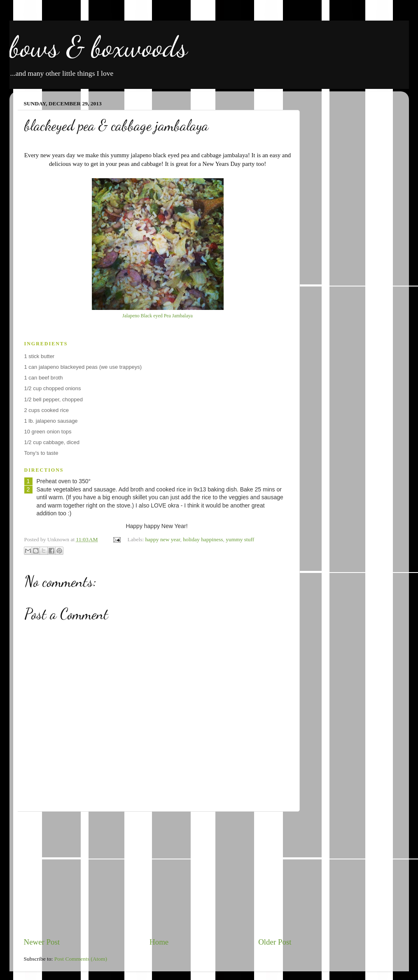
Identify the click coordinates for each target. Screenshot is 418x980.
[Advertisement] (158, 874)
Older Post (275, 942)
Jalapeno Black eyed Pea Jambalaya (158, 316)
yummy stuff (240, 539)
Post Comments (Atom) (81, 959)
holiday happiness (203, 539)
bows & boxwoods (98, 47)
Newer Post (42, 942)
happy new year (163, 539)
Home (159, 942)
